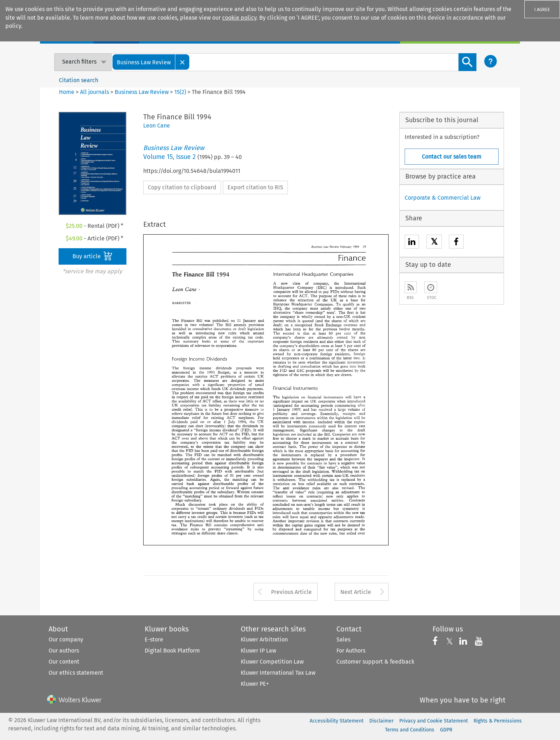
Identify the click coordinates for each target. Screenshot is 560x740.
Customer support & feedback (375, 662)
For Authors (351, 651)
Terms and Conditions (410, 730)
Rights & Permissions (498, 721)
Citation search (79, 80)
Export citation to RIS (255, 187)
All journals (95, 92)
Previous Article (291, 592)
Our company (66, 639)
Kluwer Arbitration (264, 639)
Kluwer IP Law (258, 651)
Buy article (92, 256)
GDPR (446, 730)
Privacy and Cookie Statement (434, 721)
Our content (64, 662)
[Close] (182, 62)
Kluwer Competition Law (272, 662)
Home (67, 92)
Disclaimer (381, 721)
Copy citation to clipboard (182, 187)
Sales (343, 639)
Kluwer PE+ (255, 684)
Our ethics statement (76, 673)
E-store (154, 639)
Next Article (356, 592)
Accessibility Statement (337, 721)
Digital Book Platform (172, 651)
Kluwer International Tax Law (278, 673)
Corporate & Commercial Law (442, 198)
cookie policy (239, 18)
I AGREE (542, 9)
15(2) (180, 92)
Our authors (64, 651)
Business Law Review (142, 92)
